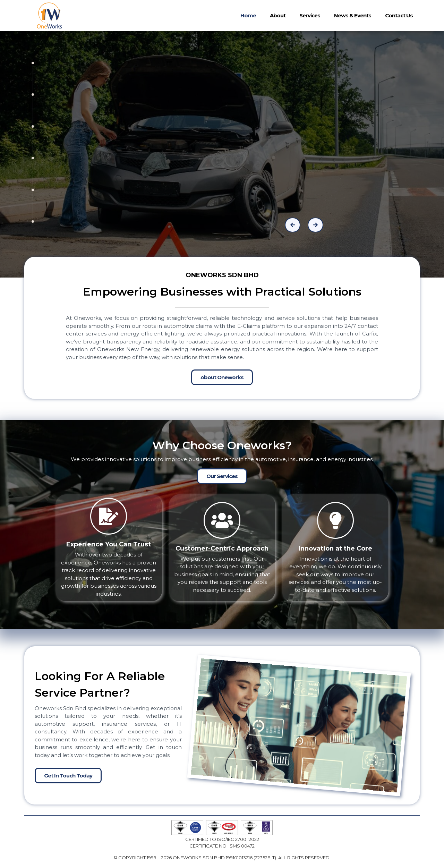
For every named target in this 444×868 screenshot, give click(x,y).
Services (310, 15)
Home (248, 15)
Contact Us (399, 15)
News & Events (353, 15)
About (278, 15)
